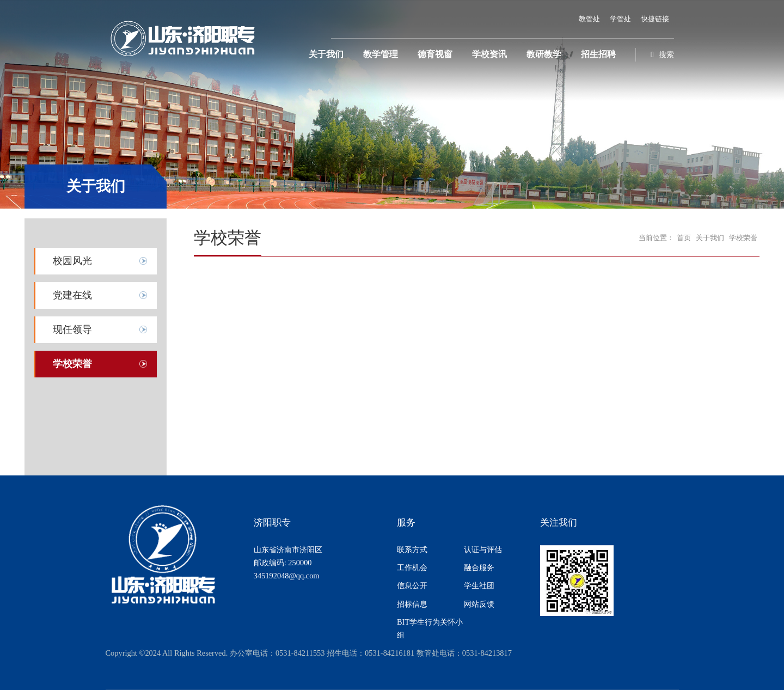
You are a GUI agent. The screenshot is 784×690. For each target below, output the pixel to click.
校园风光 (72, 261)
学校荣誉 (72, 364)
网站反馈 (479, 604)
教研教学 (544, 54)
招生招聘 (598, 54)
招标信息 (412, 604)
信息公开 (412, 585)
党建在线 (72, 295)
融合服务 (479, 567)
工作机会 (412, 567)
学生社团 (479, 585)
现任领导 (72, 329)
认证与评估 (483, 549)
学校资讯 (489, 54)
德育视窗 (435, 54)
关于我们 (326, 54)
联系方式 (412, 549)
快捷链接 (655, 19)
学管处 (620, 19)
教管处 (589, 19)
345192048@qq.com (287, 576)
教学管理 (381, 54)
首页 (684, 238)
